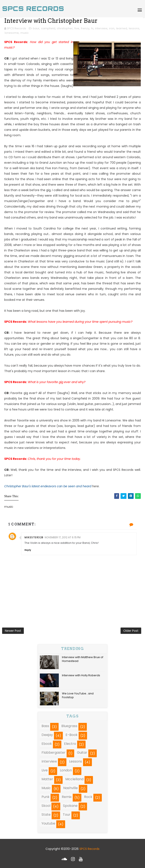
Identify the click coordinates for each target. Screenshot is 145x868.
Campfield (79, 398)
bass (45, 726)
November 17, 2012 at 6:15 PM (63, 537)
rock (88, 797)
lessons (134, 28)
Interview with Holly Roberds (81, 675)
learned (122, 28)
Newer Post (13, 631)
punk (46, 797)
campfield (48, 28)
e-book (72, 735)
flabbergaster (54, 753)
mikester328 (34, 537)
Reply (28, 550)
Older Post (131, 631)
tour (67, 815)
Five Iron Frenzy (57, 168)
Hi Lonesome (111, 420)
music (25, 33)
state (46, 815)
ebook (47, 744)
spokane (70, 806)
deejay (47, 735)
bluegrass (69, 726)
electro (70, 744)
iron (112, 28)
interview (101, 28)
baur (36, 28)
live (45, 770)
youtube (48, 823)
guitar (82, 753)
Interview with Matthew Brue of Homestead (83, 659)
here (95, 486)
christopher (65, 28)
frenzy (85, 28)
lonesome (12, 33)
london (66, 770)
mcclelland (74, 779)
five (77, 28)
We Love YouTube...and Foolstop (78, 695)
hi (92, 28)
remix (67, 797)
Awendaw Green (90, 267)
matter (47, 779)
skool (46, 806)
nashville (70, 788)
